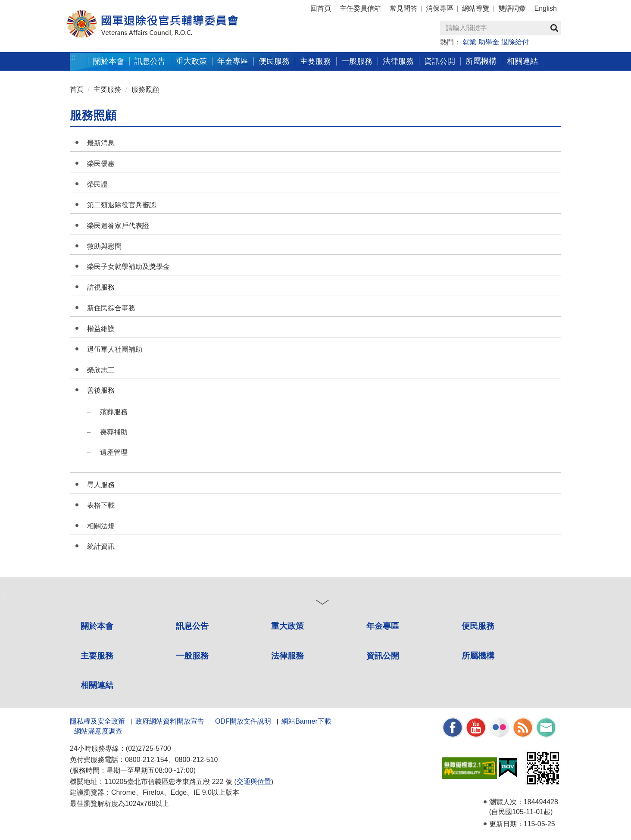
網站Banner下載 (306, 721)
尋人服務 (101, 485)
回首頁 (321, 8)
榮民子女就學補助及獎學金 (128, 267)
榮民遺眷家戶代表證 (118, 226)
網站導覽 (476, 8)
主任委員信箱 (360, 8)
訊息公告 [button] (150, 61)
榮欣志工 (101, 370)
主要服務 (107, 89)
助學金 (489, 42)
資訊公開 (383, 656)
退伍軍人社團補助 (115, 349)
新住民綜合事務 (111, 308)
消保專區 (440, 8)
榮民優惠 (101, 164)
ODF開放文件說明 (243, 721)
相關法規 (101, 526)
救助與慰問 (104, 246)
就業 (469, 42)
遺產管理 (114, 452)
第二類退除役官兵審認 (122, 205)
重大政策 (191, 61)
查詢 (554, 28)
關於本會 (97, 626)
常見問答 (403, 8)
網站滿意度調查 (98, 731)
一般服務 (192, 656)
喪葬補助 (114, 432)
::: (73, 57)
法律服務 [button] (398, 61)
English (546, 8)
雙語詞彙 (512, 8)
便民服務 (478, 626)
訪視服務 (101, 287)
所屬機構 (478, 656)
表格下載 (101, 505)
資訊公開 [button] (440, 61)
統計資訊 (101, 546)
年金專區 (233, 61)
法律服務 (287, 656)
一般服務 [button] (357, 61)
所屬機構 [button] (481, 61)
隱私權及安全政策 (97, 721)
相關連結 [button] (522, 61)
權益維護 (101, 329)
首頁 (77, 89)
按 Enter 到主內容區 (39, 6)
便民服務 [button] (274, 61)
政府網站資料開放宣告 (170, 721)
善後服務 (101, 390)
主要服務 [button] (315, 61)
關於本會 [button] (109, 61)
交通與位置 (254, 782)
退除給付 (515, 42)
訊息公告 (192, 626)
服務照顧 (145, 89)
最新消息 (101, 143)
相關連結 (97, 685)
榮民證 (97, 184)
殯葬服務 (114, 412)
